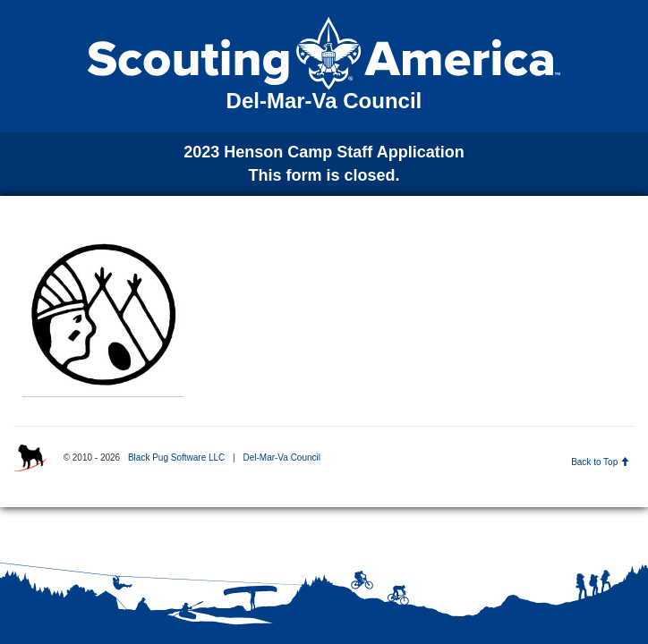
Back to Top (600, 462)
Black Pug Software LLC (176, 458)
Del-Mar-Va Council (281, 458)
